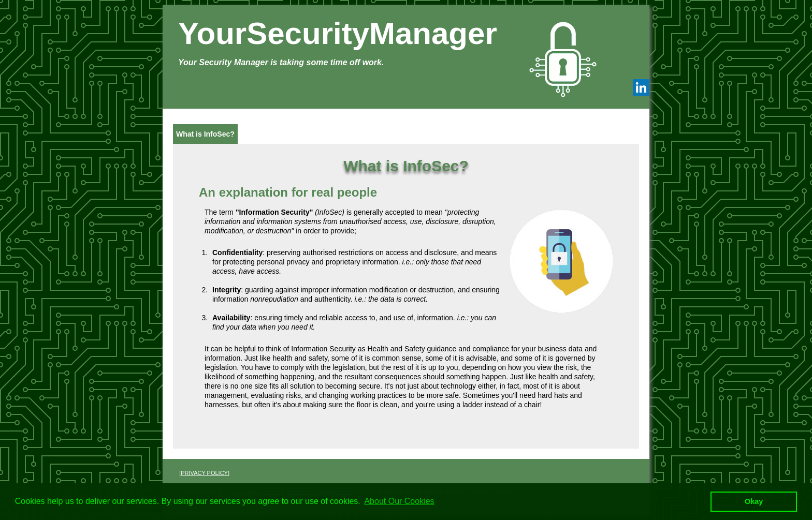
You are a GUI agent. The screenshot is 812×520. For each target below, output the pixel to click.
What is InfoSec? (205, 134)
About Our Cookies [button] (399, 501)
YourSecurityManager (338, 33)
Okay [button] (754, 501)
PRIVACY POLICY (204, 473)
